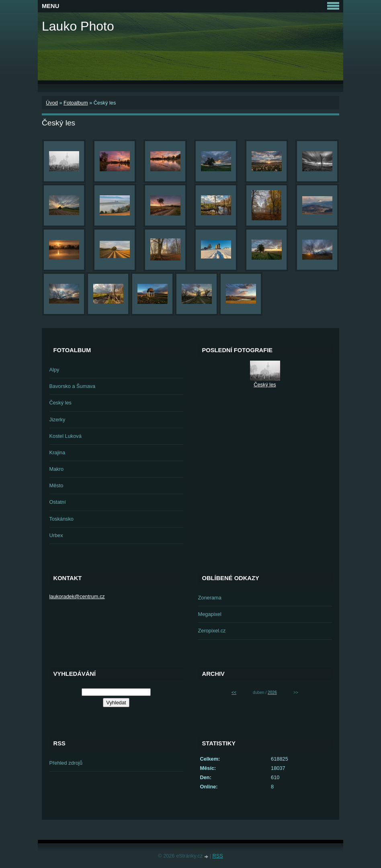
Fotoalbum (76, 103)
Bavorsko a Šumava (73, 386)
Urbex (56, 535)
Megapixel (210, 614)
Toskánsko (61, 519)
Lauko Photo (78, 26)
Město (56, 485)
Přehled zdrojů (66, 763)
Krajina (57, 452)
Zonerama (210, 598)
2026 (272, 693)
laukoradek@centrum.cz (77, 596)
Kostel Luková (66, 436)
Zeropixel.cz (212, 631)
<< (234, 693)
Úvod (52, 103)
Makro (57, 469)
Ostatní (58, 502)
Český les (60, 403)
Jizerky (57, 420)
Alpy (54, 370)
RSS (218, 856)
